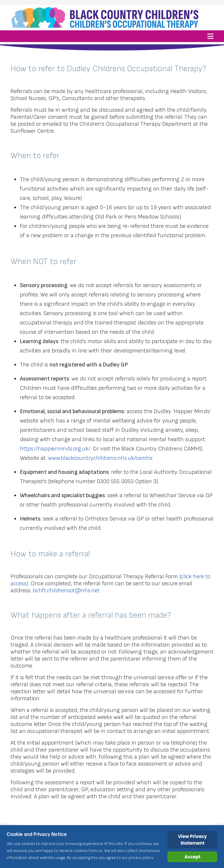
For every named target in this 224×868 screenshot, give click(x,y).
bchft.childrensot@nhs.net (66, 591)
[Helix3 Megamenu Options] (210, 36)
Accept (192, 857)
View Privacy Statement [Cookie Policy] (192, 840)
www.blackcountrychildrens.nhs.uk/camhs (100, 458)
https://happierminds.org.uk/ (55, 449)
